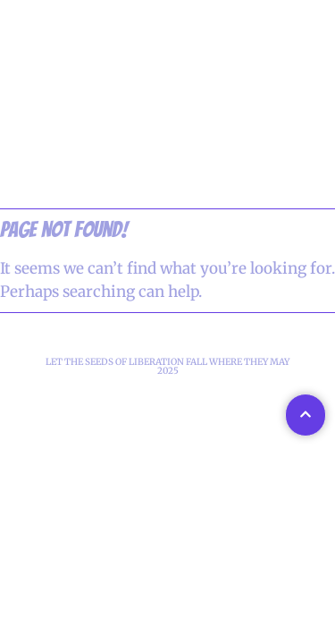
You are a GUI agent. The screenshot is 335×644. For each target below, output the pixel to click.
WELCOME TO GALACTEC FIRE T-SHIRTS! (168, 155)
